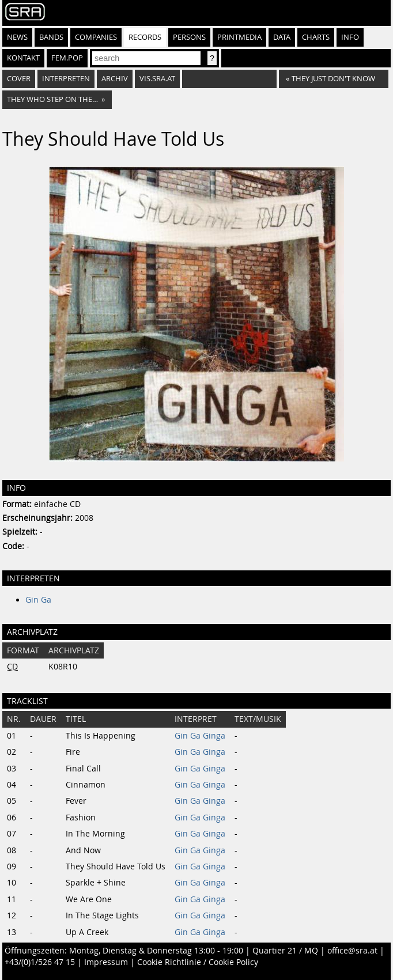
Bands (51, 37)
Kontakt (23, 58)
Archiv (115, 79)
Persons (189, 37)
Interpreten (66, 79)
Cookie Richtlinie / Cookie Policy (198, 962)
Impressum (106, 962)
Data (282, 37)
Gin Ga (38, 600)
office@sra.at (352, 951)
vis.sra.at (157, 79)
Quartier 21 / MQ (285, 951)
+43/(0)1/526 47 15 (40, 962)
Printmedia (239, 37)
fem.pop (67, 58)
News (17, 37)
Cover (19, 79)
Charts (316, 37)
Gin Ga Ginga (200, 736)
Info (350, 37)
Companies (96, 37)
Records (145, 37)
